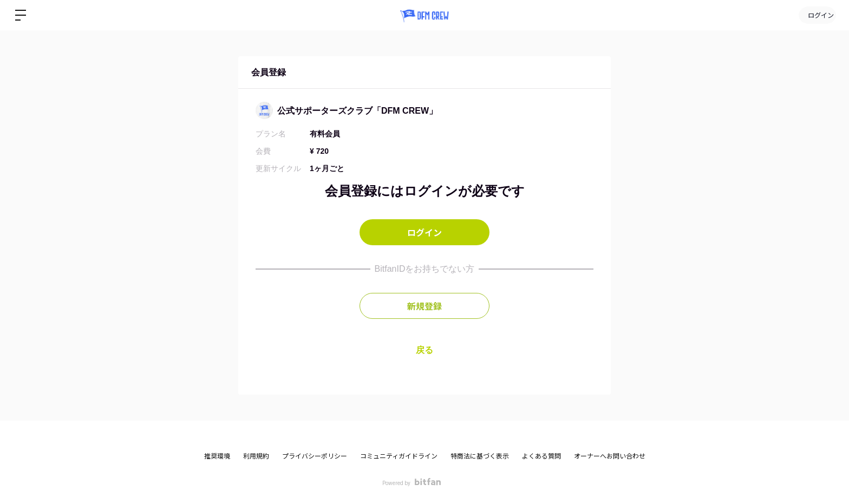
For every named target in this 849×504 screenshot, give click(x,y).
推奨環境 (217, 456)
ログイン (817, 15)
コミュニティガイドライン (399, 456)
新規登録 (424, 306)
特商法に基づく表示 (480, 456)
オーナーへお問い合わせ (610, 456)
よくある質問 (541, 456)
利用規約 (256, 456)
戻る (424, 350)
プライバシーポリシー (315, 456)
